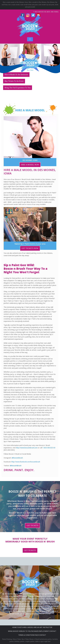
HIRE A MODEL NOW (30, 165)
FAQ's (37, 635)
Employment (44, 631)
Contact (53, 631)
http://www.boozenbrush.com (27, 448)
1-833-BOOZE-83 (49, 448)
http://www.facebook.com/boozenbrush (26, 462)
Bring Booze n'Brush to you (19, 631)
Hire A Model (28, 627)
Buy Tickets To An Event (14, 81)
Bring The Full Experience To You (18, 88)
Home (14, 627)
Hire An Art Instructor (43, 627)
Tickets (20, 627)
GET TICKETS (32, 526)
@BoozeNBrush (16, 466)
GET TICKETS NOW (30, 248)
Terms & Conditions (26, 635)
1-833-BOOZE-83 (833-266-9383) (46, 12)
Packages (35, 631)
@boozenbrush (17, 458)
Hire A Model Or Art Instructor (16, 75)
